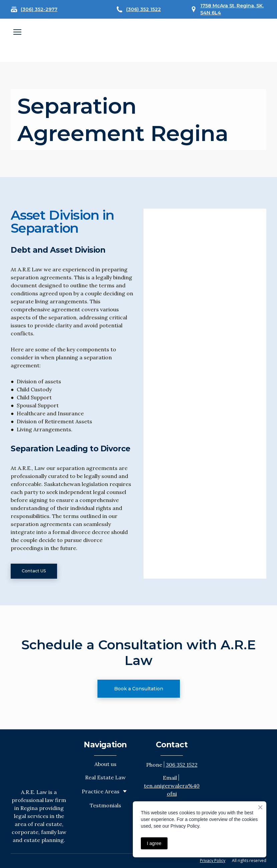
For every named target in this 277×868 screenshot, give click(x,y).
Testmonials (105, 805)
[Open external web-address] (138, 40)
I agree (154, 843)
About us (105, 764)
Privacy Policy (213, 860)
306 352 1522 (182, 765)
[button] (34, 571)
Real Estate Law (105, 777)
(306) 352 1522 (144, 9)
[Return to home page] (39, 758)
